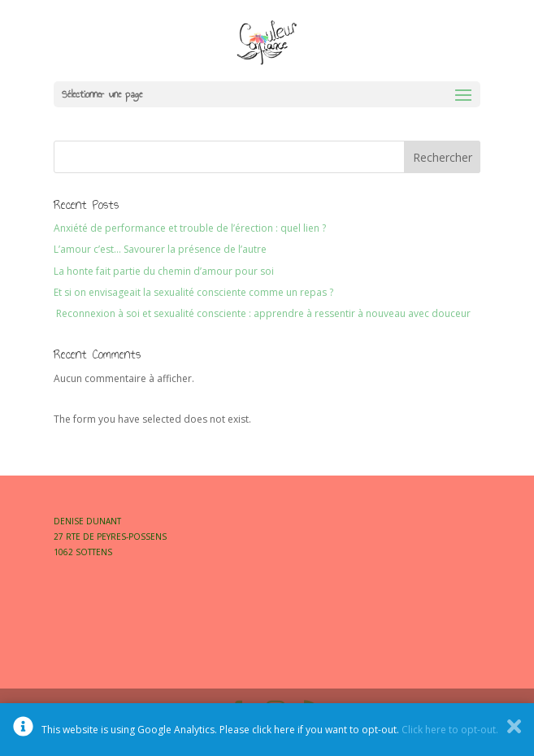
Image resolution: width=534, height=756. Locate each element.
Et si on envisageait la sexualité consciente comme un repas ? (193, 292)
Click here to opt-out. (450, 730)
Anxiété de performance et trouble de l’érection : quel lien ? (190, 228)
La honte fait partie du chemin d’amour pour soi (164, 271)
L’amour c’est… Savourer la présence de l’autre (160, 249)
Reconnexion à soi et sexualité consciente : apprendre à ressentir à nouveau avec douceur (262, 313)
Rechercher (443, 157)
